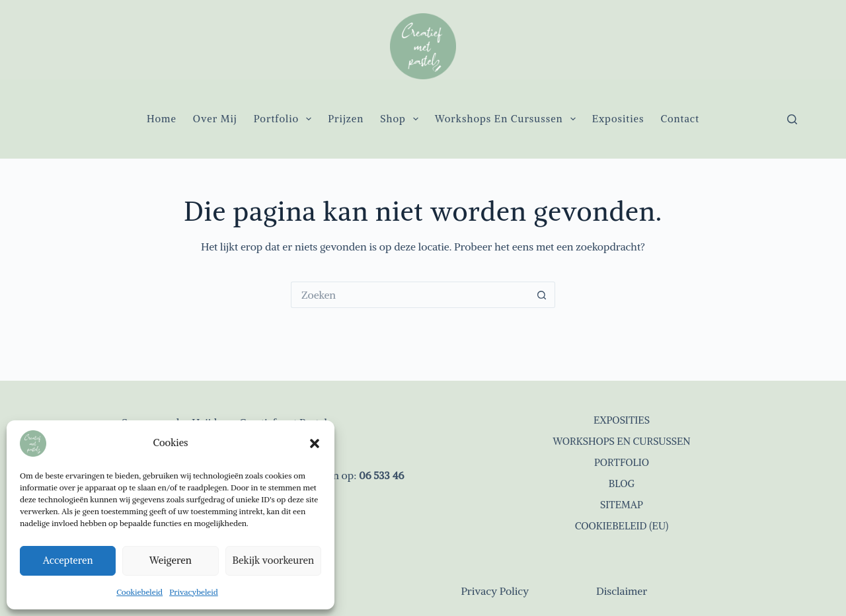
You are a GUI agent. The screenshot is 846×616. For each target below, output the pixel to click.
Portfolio (286, 119)
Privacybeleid (194, 592)
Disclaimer (622, 591)
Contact (680, 119)
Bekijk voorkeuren (273, 560)
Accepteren (68, 560)
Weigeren (171, 560)
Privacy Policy (495, 591)
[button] (315, 443)
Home (162, 119)
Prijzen (346, 119)
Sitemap (622, 505)
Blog (622, 483)
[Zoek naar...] (410, 295)
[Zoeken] (792, 119)
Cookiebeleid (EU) (622, 526)
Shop (402, 119)
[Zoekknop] (542, 295)
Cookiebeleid (139, 592)
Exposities (618, 119)
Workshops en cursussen (508, 119)
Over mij (215, 119)
